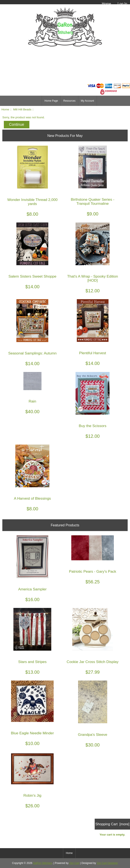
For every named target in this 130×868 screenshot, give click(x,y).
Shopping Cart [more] (112, 824)
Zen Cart (74, 863)
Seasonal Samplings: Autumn (32, 353)
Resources (69, 101)
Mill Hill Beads (22, 109)
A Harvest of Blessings (32, 498)
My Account (87, 101)
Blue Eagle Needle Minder (32, 733)
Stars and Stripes (32, 662)
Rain (32, 401)
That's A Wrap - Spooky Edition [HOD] (93, 278)
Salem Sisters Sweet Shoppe (32, 276)
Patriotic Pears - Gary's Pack (93, 572)
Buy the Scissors (93, 426)
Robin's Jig (32, 796)
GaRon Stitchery (42, 863)
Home (106, 4)
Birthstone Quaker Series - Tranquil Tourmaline (93, 202)
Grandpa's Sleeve (93, 735)
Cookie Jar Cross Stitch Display (93, 662)
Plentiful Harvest (93, 353)
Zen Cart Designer (107, 863)
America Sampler (32, 589)
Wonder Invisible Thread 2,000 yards (32, 202)
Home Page (51, 101)
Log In (122, 4)
